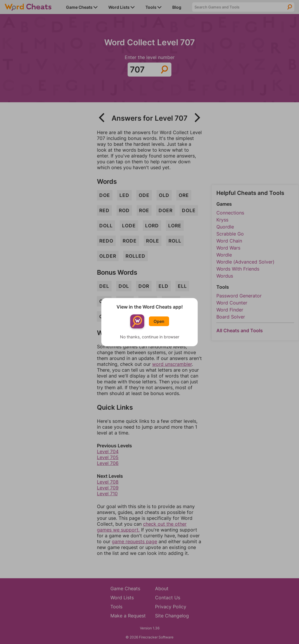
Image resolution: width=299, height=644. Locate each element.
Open (159, 321)
